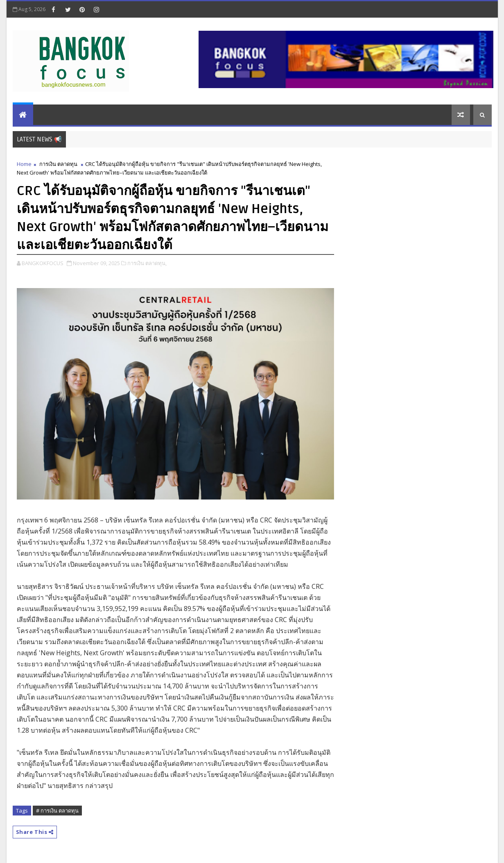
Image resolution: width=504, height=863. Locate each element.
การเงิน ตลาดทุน (58, 164)
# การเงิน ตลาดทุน (57, 811)
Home (24, 164)
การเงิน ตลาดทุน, (147, 263)
